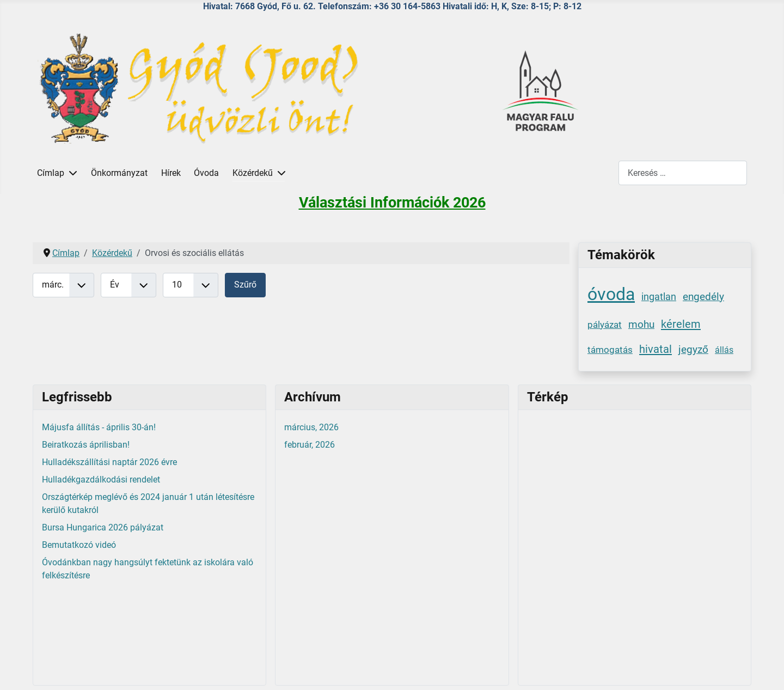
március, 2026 (311, 427)
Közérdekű (253, 173)
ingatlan (659, 297)
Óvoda (206, 173)
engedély (703, 297)
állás (724, 350)
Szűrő (245, 285)
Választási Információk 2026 (392, 203)
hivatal (656, 349)
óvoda (611, 294)
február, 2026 (310, 445)
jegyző (693, 349)
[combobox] (683, 173)
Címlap (51, 173)
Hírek (171, 173)
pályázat (605, 325)
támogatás (610, 350)
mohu (641, 324)
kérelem (681, 324)
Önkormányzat (119, 173)
